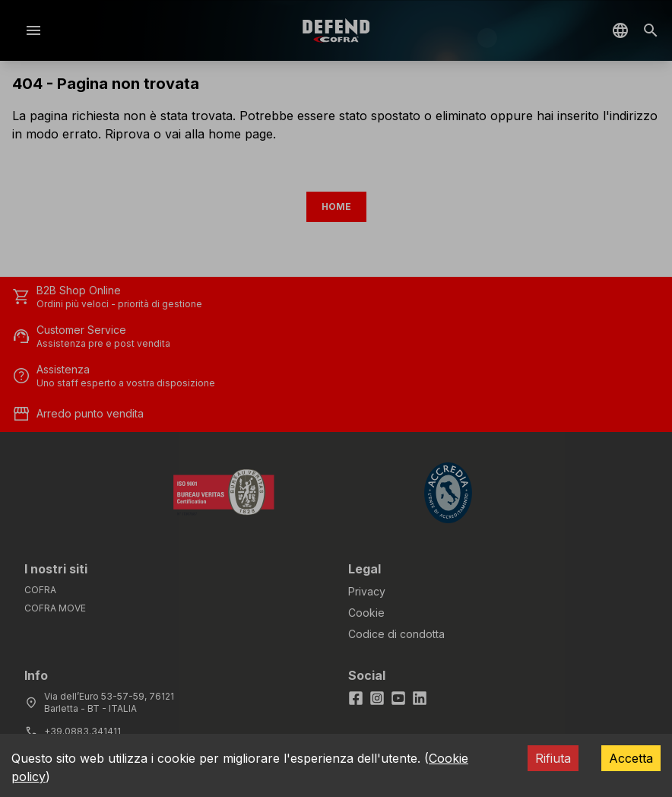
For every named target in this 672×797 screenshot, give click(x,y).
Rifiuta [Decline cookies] (553, 758)
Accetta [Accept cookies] (631, 758)
